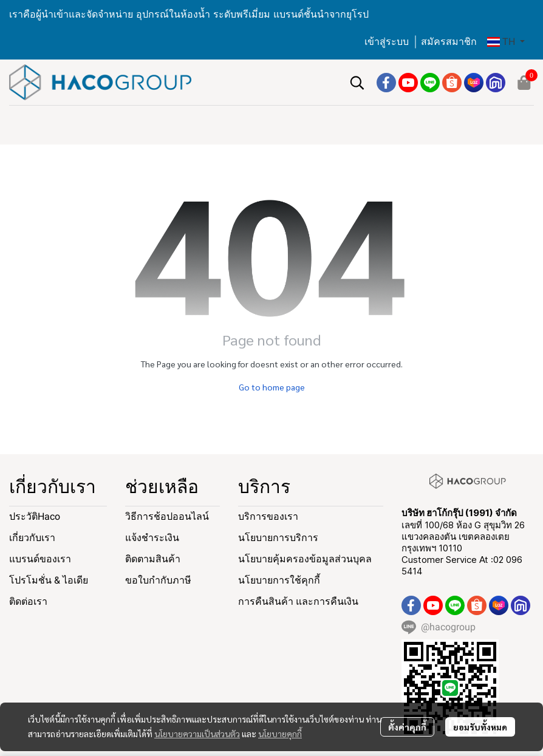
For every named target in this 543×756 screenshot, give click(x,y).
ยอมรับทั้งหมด (480, 727)
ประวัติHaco (35, 516)
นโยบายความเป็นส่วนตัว (197, 734)
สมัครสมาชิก (449, 42)
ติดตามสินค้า (153, 559)
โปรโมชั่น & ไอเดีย (49, 580)
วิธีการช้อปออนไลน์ (167, 516)
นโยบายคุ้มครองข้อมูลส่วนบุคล (305, 559)
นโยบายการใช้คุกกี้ (279, 580)
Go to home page (272, 387)
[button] (506, 42)
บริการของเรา (268, 516)
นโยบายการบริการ (278, 538)
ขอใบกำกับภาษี (158, 580)
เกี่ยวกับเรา (32, 538)
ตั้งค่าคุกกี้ (407, 727)
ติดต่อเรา (28, 601)
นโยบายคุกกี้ (280, 734)
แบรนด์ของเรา (40, 559)
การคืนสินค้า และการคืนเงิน (298, 601)
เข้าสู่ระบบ (387, 42)
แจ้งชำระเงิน (152, 538)
